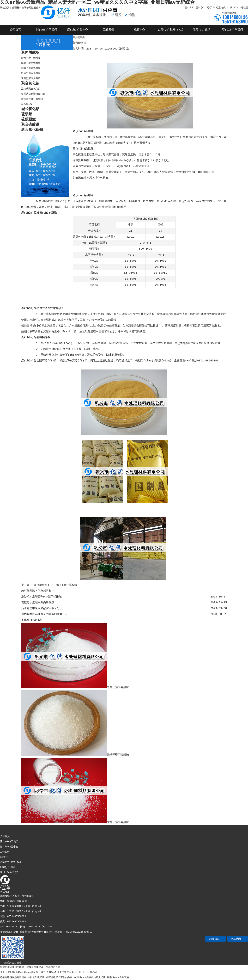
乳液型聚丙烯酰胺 (31, 73)
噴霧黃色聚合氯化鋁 (32, 99)
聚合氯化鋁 (30, 84)
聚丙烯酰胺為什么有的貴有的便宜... (44, 614)
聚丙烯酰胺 (30, 53)
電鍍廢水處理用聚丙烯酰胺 (38, 603)
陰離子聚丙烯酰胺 (31, 58)
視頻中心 (140, 30)
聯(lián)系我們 (233, 30)
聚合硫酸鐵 (30, 125)
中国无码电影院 (36, 977)
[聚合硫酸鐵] (41, 585)
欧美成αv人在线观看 (118, 977)
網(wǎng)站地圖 (239, 8)
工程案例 (108, 30)
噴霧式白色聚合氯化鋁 (33, 94)
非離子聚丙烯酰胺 (31, 68)
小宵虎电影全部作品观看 (59, 977)
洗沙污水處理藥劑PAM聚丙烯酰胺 (42, 597)
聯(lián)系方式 (216, 8)
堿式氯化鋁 (30, 109)
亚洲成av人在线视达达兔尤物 (90, 977)
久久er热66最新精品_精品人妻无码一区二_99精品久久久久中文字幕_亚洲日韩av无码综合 (49, 972)
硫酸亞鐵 (28, 119)
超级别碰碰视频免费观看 (13, 977)
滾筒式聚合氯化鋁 (31, 89)
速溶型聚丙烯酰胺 (31, 78)
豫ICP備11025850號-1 (78, 932)
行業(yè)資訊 (201, 30)
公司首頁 (15, 30)
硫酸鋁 (27, 114)
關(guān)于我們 (47, 30)
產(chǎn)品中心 (194, 8)
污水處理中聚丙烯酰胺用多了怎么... (44, 608)
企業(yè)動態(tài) (171, 30)
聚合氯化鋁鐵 (32, 130)
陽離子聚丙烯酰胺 (31, 63)
